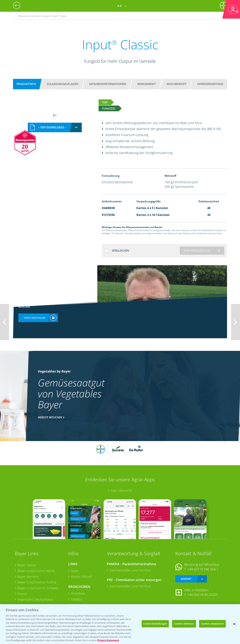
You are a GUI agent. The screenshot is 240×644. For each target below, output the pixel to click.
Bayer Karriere (28, 577)
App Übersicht (121, 490)
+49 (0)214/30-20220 (203, 595)
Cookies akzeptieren (212, 624)
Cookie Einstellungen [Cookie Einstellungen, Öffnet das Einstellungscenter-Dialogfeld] (155, 624)
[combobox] (55, 127)
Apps (75, 571)
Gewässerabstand (210, 84)
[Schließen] (234, 624)
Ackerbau (78, 593)
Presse (22, 594)
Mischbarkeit (176, 84)
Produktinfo (26, 84)
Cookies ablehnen (184, 624)
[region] (120, 624)
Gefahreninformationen (108, 84)
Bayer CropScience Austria (37, 582)
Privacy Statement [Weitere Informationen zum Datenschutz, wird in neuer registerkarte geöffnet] (108, 640)
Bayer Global (27, 565)
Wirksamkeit (146, 84)
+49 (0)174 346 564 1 (203, 569)
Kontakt (186, 579)
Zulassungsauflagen (63, 84)
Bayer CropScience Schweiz (38, 588)
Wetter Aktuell (81, 577)
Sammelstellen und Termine (130, 570)
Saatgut (77, 599)
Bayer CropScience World (36, 571)
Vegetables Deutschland (35, 599)
